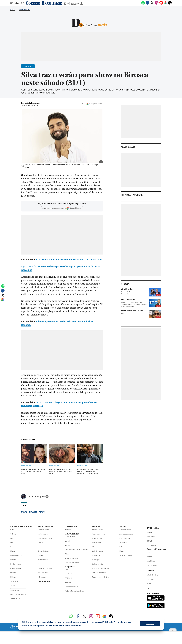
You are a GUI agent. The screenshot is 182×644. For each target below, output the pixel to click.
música (34, 512)
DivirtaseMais (24, 10)
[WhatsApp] (143, 4)
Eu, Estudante (45, 527)
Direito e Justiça (16, 564)
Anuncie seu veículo (126, 534)
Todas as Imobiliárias (99, 573)
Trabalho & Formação (45, 538)
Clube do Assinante (71, 587)
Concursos (44, 581)
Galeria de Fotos (98, 564)
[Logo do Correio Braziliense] (44, 3)
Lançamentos (97, 543)
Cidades (13, 534)
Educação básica (43, 530)
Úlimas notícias (97, 547)
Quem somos (15, 590)
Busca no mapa (97, 538)
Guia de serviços (98, 551)
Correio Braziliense (21, 527)
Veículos (68, 545)
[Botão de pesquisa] (22, 3)
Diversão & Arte (16, 555)
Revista (149, 557)
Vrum (123, 527)
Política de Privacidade (18, 594)
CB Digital (68, 578)
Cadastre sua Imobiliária (100, 577)
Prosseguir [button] (150, 624)
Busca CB (68, 582)
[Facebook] (148, 4)
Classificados (72, 534)
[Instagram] (157, 4)
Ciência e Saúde (16, 568)
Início (13, 10)
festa (25, 512)
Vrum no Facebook (126, 555)
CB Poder (150, 541)
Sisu (39, 564)
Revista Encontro (156, 549)
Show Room (96, 555)
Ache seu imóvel (98, 530)
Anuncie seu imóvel (99, 534)
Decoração (96, 560)
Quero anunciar (70, 537)
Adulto (67, 554)
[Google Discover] (166, 3)
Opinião (13, 573)
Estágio (40, 543)
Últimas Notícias (43, 551)
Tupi (148, 588)
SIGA (92, 104)
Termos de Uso (15, 599)
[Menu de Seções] (15, 3)
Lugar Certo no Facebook (101, 568)
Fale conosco (42, 577)
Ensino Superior (43, 534)
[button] (82, 626)
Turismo (13, 586)
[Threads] (170, 4)
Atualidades (151, 561)
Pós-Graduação (43, 573)
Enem (40, 547)
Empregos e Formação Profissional (77, 550)
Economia (14, 547)
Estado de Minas (152, 575)
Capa (12, 530)
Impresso (70, 567)
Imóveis (68, 541)
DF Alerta (150, 532)
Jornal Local (151, 537)
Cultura (40, 555)
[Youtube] (161, 4)
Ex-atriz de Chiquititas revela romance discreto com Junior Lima (69, 260)
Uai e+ (149, 584)
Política (13, 538)
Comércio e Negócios (72, 562)
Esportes (13, 560)
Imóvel (96, 527)
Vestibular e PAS (43, 560)
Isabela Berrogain (36, 496)
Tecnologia (14, 581)
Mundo (13, 551)
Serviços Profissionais (72, 558)
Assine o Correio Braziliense (74, 591)
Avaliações (123, 543)
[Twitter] (152, 4)
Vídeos (122, 547)
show (43, 512)
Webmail (68, 530)
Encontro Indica (152, 565)
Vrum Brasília (151, 545)
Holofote (13, 577)
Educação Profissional (45, 568)
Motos (122, 551)
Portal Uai (150, 579)
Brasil (12, 543)
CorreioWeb (72, 527)
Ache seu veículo (125, 530)
